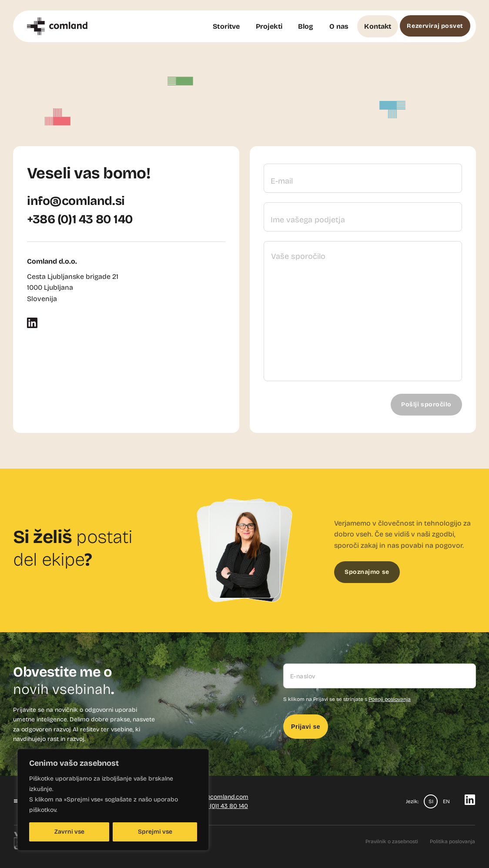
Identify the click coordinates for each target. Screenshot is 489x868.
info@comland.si (76, 201)
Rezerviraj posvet (435, 26)
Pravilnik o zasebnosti (392, 841)
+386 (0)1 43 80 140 (80, 219)
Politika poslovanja (452, 841)
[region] (113, 800)
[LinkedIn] (32, 326)
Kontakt (378, 26)
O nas (339, 26)
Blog (306, 26)
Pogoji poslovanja (390, 699)
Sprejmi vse (155, 832)
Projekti (269, 26)
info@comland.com (221, 797)
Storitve (226, 26)
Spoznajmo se (367, 572)
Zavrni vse (69, 832)
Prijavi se (306, 727)
